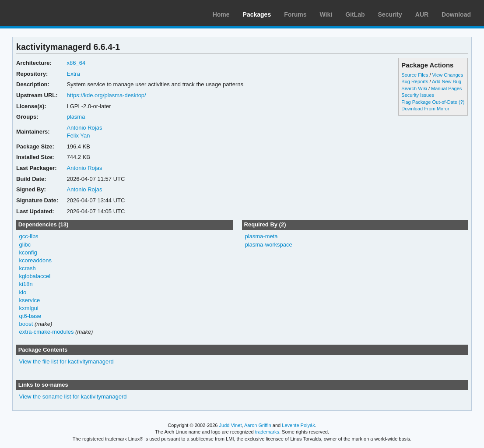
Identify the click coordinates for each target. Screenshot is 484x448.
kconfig (28, 252)
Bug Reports (415, 81)
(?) (461, 102)
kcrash (28, 268)
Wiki (326, 14)
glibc (25, 245)
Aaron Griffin (258, 425)
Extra (74, 74)
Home (221, 14)
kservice (30, 300)
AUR (422, 14)
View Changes (448, 75)
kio (23, 292)
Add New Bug (447, 81)
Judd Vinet (231, 425)
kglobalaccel (35, 276)
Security (390, 14)
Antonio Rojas (85, 128)
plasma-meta (261, 236)
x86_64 (76, 63)
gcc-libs (29, 236)
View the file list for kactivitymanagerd (67, 362)
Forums (295, 14)
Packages (257, 14)
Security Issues (417, 95)
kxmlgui (29, 308)
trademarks (267, 432)
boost (26, 324)
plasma (76, 117)
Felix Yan (79, 136)
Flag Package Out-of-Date (429, 102)
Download (456, 14)
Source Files (415, 75)
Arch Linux (48, 13)
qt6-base (30, 316)
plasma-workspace (268, 245)
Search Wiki (414, 88)
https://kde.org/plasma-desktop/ (107, 95)
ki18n (26, 284)
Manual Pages (446, 88)
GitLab (355, 14)
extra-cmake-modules (47, 332)
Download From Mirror (425, 109)
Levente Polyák (298, 425)
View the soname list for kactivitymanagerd (73, 397)
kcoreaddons (35, 260)
